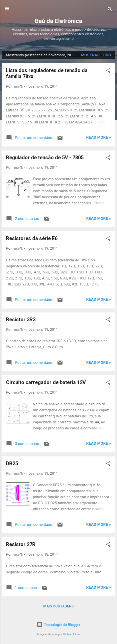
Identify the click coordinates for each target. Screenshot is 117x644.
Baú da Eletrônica (58, 21)
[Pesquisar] (110, 10)
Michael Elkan (71, 634)
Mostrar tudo (96, 55)
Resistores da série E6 (32, 238)
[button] (108, 71)
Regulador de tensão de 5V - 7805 (45, 157)
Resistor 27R (21, 544)
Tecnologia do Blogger (59, 625)
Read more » (99, 137)
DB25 (12, 463)
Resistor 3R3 (21, 319)
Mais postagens (58, 606)
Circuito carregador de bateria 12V (46, 382)
